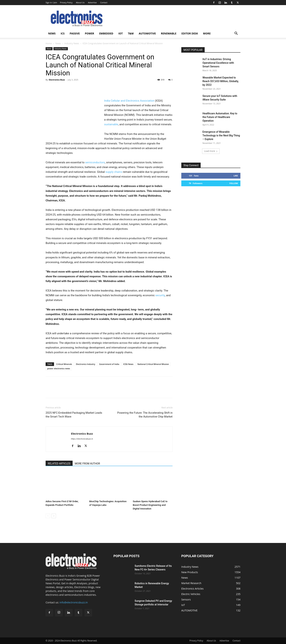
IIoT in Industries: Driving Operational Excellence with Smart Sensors (218, 63)
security (160, 295)
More (207, 33)
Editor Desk (190, 33)
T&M (131, 33)
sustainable (111, 124)
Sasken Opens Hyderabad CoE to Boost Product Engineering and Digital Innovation (150, 505)
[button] (236, 34)
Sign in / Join (51, 2)
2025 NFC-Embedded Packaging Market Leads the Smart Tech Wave (74, 415)
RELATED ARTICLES (59, 464)
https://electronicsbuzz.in (82, 439)
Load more (211, 151)
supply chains (114, 172)
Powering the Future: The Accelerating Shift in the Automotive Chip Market (145, 415)
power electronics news (59, 368)
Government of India (109, 364)
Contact (104, 2)
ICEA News (128, 364)
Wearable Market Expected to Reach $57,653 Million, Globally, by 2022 (221, 81)
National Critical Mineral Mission (153, 364)
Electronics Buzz (57, 80)
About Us (80, 2)
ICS (62, 33)
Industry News (72, 43)
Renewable (169, 33)
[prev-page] (48, 516)
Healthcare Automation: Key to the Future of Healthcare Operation (220, 117)
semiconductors (95, 162)
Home (49, 43)
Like (236, 176)
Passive (75, 33)
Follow (234, 183)
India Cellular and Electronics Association (129, 101)
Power (89, 33)
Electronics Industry (86, 364)
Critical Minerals (64, 364)
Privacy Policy (66, 2)
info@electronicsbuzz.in (74, 602)
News (52, 33)
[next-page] (54, 516)
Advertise (92, 2)
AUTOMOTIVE (147, 33)
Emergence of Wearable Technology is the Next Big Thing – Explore (221, 135)
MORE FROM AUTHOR (87, 464)
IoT (121, 33)
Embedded (106, 33)
